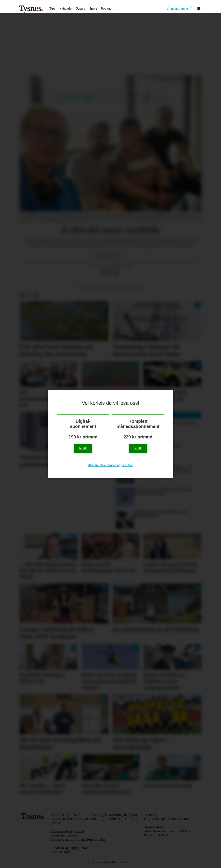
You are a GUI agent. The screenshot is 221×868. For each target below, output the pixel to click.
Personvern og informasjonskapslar (78, 839)
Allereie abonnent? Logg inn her (110, 465)
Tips (52, 9)
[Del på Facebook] (104, 272)
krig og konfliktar (95, 288)
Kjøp (83, 448)
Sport (93, 9)
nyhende (123, 288)
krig (138, 288)
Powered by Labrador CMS (110, 862)
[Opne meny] (199, 9)
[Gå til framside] (31, 9)
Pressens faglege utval (67, 831)
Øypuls (80, 9)
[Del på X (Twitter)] (110, 272)
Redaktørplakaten (64, 835)
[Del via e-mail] (116, 272)
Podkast (107, 9)
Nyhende (66, 9)
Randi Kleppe (61, 852)
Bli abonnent (180, 9)
